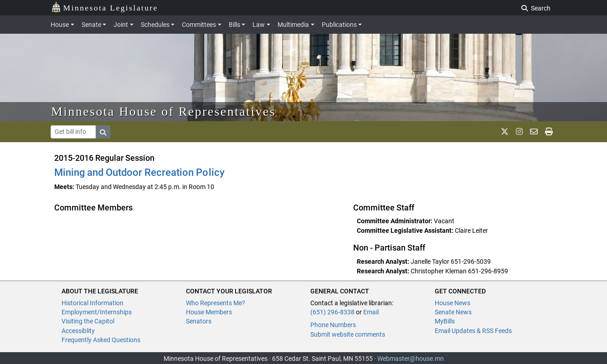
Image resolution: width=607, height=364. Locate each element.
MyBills (445, 321)
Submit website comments (348, 334)
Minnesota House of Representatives (163, 111)
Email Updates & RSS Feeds (473, 331)
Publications (339, 25)
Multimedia (293, 25)
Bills (234, 25)
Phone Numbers (333, 325)
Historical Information (93, 303)
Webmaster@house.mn (411, 359)
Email (371, 312)
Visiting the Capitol (88, 321)
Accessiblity (78, 331)
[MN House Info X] (505, 132)
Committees (199, 25)
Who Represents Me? (216, 303)
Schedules (155, 25)
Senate (91, 25)
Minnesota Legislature (105, 7)
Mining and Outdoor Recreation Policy (139, 172)
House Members (209, 312)
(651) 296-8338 (332, 312)
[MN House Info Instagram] (519, 132)
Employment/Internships (97, 312)
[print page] (549, 132)
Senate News (453, 312)
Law (259, 25)
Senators (199, 321)
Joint (121, 25)
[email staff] (534, 132)
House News (453, 303)
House (60, 25)
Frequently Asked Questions (101, 340)
